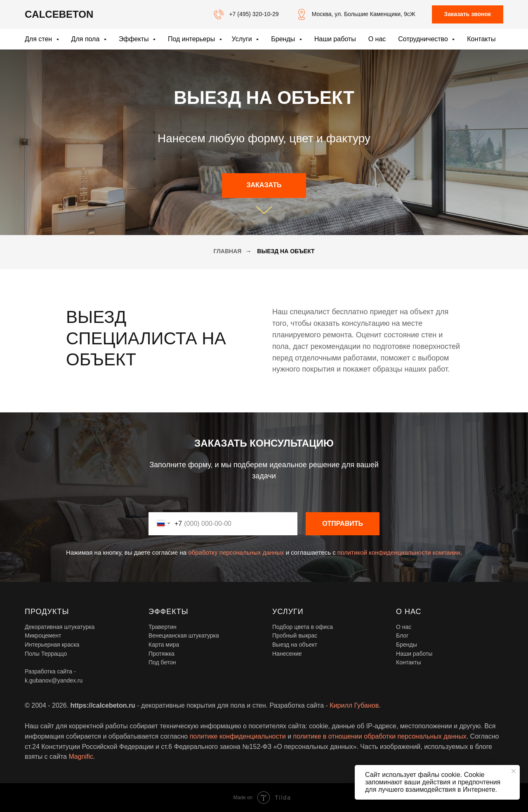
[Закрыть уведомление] (514, 771)
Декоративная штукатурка (60, 627)
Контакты (481, 39)
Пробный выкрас (295, 635)
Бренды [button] (284, 39)
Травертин (163, 627)
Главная (227, 251)
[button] (468, 15)
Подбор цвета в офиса (303, 627)
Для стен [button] (39, 39)
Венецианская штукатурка (184, 635)
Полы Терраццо (46, 654)
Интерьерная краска (52, 645)
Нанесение (287, 654)
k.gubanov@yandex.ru (54, 680)
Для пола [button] (86, 39)
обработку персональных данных (236, 552)
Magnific (81, 757)
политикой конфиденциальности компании (399, 552)
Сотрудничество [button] (424, 39)
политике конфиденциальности (238, 736)
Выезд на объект (295, 645)
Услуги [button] (243, 39)
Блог (402, 635)
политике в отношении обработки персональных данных (380, 736)
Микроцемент (43, 635)
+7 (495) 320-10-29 (254, 14)
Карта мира (164, 645)
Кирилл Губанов (354, 705)
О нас (377, 39)
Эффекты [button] (135, 39)
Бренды (407, 645)
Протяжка (161, 654)
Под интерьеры (192, 39)
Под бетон (162, 662)
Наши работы (335, 39)
